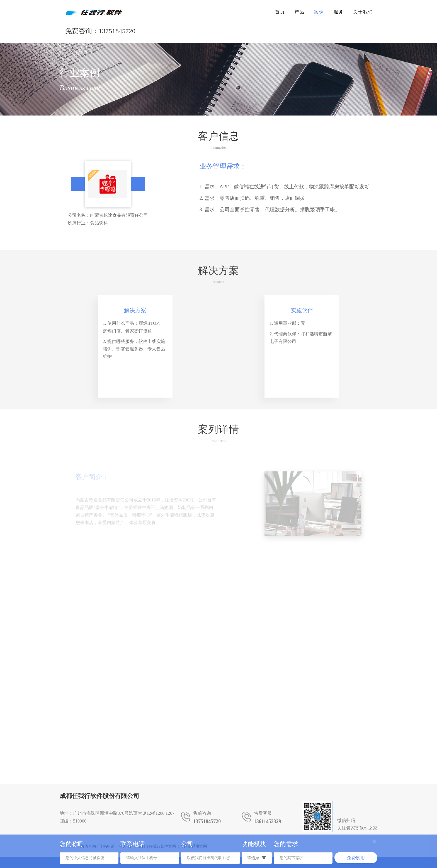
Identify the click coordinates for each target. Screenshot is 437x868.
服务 (339, 12)
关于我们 (363, 12)
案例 (319, 12)
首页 (280, 12)
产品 (300, 12)
